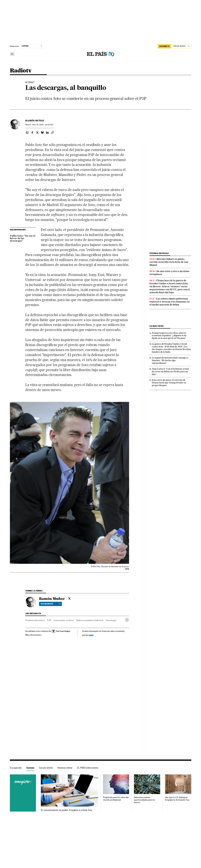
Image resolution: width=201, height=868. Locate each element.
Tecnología (111, 620)
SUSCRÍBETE (164, 46)
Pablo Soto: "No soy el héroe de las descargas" (23, 238)
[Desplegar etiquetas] (127, 620)
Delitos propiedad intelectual (90, 620)
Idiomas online (65, 768)
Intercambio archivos (64, 620)
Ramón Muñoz (35, 121)
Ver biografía (50, 604)
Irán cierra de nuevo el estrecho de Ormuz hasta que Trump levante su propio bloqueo (169, 383)
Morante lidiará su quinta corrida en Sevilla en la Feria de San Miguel (169, 262)
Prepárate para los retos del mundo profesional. (116, 799)
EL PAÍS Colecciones (88, 768)
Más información (34, 635)
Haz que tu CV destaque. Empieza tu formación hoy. (177, 799)
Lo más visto (157, 326)
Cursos (30, 768)
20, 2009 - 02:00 (43, 125)
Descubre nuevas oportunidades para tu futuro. (144, 800)
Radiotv (21, 71)
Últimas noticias (159, 253)
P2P (49, 620)
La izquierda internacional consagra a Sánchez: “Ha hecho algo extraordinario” (170, 360)
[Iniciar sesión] (182, 46)
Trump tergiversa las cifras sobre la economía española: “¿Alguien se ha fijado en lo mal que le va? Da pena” (169, 336)
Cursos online (46, 768)
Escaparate (16, 768)
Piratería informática (35, 620)
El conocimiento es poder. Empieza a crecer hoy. (67, 810)
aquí (91, 635)
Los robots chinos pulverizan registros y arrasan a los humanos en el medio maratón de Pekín (170, 302)
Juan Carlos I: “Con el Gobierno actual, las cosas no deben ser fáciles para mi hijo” (171, 371)
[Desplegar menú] (12, 54)
